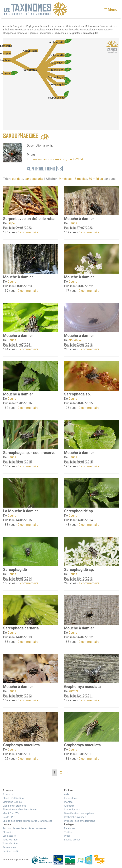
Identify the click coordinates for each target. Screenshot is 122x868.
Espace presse (72, 840)
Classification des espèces (79, 813)
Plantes (68, 802)
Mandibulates (88, 30)
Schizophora (60, 33)
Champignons (72, 809)
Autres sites (9, 847)
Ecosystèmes (72, 798)
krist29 (73, 691)
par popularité (34, 179)
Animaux (69, 806)
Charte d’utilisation (13, 798)
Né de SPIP (9, 817)
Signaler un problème (14, 806)
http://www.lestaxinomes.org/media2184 (55, 159)
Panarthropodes (56, 30)
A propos (8, 794)
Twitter (68, 832)
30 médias (96, 179)
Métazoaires (91, 26)
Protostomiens (24, 30)
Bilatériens (8, 30)
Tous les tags (10, 840)
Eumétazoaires (107, 26)
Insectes (21, 33)
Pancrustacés (105, 30)
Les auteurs (9, 836)
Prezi (67, 836)
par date (18, 179)
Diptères (32, 33)
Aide (67, 794)
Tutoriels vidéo (11, 843)
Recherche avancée (75, 817)
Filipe (11, 223)
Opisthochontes (74, 26)
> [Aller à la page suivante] (68, 772)
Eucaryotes (46, 26)
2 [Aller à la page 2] (61, 772)
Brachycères (45, 33)
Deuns (73, 223)
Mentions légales (12, 802)
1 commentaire (89, 583)
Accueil (7, 26)
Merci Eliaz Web (11, 813)
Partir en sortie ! (11, 851)
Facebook (70, 828)
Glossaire (8, 832)
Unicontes (59, 26)
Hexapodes (9, 33)
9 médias (65, 179)
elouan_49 (75, 340)
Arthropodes (73, 30)
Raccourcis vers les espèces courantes (24, 828)
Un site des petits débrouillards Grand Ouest (27, 821)
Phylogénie (32, 26)
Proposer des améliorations (80, 821)
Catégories (18, 26)
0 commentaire (28, 232)
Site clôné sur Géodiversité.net (20, 809)
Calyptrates (75, 33)
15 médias (80, 179)
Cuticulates (39, 30)
